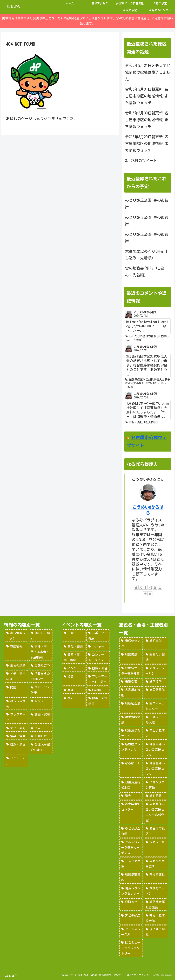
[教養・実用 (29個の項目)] (41, 717)
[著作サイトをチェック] (136, 587)
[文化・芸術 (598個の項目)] (74, 646)
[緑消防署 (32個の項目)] (156, 796)
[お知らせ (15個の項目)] (41, 736)
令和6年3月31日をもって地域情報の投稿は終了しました (148, 72)
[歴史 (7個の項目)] (74, 701)
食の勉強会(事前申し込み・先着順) (145, 272)
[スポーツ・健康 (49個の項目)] (41, 690)
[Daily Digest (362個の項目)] (41, 636)
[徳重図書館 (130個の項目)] (156, 692)
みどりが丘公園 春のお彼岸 (147, 204)
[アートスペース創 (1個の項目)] (131, 932)
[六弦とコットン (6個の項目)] (156, 891)
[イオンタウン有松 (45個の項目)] (156, 785)
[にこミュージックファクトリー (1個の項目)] (131, 948)
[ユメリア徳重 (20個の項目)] (131, 864)
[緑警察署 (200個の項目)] (131, 682)
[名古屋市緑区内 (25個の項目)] (156, 831)
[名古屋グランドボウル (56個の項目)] (131, 750)
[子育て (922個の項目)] (74, 636)
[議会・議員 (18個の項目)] (16, 736)
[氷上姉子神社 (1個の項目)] (156, 932)
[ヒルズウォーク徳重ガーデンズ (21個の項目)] (131, 848)
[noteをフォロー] (160, 587)
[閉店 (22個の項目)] (41, 728)
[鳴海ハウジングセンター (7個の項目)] (131, 891)
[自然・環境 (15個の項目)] (16, 747)
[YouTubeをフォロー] (155, 587)
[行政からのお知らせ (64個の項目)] (41, 676)
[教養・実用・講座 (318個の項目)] (74, 657)
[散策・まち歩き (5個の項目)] (98, 701)
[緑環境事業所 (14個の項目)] (131, 877)
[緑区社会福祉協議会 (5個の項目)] (156, 905)
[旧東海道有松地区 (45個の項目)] (131, 785)
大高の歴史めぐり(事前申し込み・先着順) (147, 255)
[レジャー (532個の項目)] (98, 646)
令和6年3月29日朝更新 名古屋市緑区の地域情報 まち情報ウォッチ (147, 144)
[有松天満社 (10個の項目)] (156, 877)
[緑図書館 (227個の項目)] (131, 657)
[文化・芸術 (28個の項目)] (16, 728)
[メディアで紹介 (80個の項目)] (16, 676)
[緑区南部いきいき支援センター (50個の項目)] (156, 750)
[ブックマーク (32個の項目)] (16, 717)
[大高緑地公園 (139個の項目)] (131, 692)
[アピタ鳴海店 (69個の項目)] (156, 733)
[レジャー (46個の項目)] (41, 704)
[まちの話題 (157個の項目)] (16, 666)
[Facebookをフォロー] (145, 587)
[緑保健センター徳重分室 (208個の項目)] (131, 671)
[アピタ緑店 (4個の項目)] (131, 918)
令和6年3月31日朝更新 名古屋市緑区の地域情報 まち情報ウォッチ (147, 96)
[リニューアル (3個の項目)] (16, 761)
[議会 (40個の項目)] (131, 796)
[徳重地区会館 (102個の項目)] (131, 720)
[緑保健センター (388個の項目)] (131, 643)
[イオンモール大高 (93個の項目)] (156, 720)
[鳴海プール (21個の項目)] (156, 848)
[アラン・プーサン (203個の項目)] (156, 671)
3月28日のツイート (141, 161)
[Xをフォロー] (141, 587)
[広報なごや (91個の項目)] (41, 666)
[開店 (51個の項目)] (16, 690)
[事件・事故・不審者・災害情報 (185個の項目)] (41, 652)
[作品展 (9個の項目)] (98, 690)
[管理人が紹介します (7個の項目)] (41, 747)
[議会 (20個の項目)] (74, 679)
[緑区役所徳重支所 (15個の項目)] (156, 864)
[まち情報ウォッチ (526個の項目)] (16, 636)
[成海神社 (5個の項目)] (131, 905)
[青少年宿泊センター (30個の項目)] (131, 812)
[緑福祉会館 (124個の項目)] (131, 706)
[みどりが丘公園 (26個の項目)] (131, 831)
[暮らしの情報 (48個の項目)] (16, 704)
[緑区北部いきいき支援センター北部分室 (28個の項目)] (156, 812)
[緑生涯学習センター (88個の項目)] (131, 733)
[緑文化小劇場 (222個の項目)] (156, 657)
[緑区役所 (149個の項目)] (156, 682)
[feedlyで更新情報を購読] (145, 594)
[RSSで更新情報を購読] (150, 594)
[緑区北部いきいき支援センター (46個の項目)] (156, 769)
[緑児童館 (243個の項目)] (156, 643)
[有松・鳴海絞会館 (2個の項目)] (156, 918)
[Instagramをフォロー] (150, 587)
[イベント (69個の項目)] (74, 668)
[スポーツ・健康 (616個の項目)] (98, 636)
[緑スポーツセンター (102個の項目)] (156, 706)
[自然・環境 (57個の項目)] (98, 668)
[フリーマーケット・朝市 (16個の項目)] (98, 679)
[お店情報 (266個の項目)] (16, 652)
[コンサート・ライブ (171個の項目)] (98, 657)
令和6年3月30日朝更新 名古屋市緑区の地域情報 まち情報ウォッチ (147, 120)
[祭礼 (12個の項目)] (74, 690)
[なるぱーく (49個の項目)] (131, 769)
